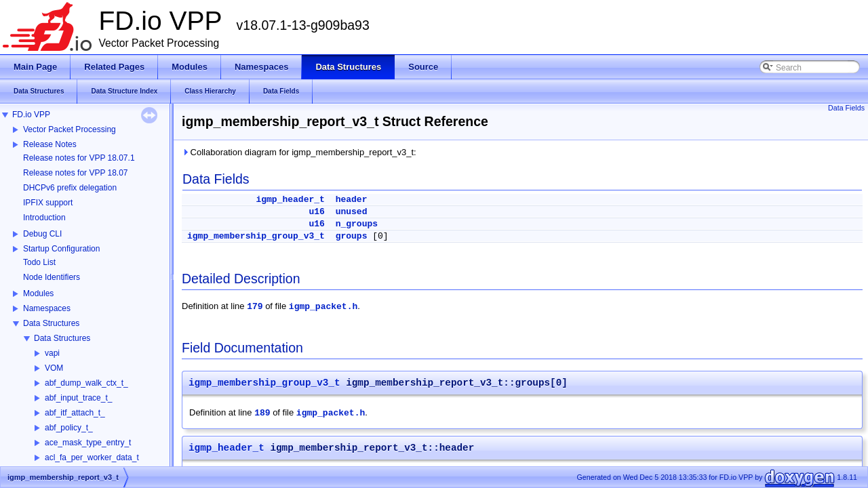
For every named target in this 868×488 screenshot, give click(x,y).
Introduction (44, 218)
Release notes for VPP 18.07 (76, 173)
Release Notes (50, 144)
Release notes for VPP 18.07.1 (79, 158)
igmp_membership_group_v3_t (256, 236)
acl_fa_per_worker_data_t (92, 457)
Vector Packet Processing (70, 129)
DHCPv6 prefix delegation (70, 188)
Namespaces (47, 308)
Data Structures (51, 323)
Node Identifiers (52, 277)
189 (262, 413)
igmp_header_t (290, 200)
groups (352, 236)
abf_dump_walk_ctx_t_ (86, 383)
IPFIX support (48, 203)
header (352, 200)
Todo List (39, 262)
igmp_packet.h (323, 307)
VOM (54, 368)
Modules (38, 293)
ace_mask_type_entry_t (88, 443)
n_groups (357, 224)
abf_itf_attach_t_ (75, 413)
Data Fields (846, 108)
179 (255, 307)
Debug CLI (42, 234)
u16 (316, 212)
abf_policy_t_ (69, 428)
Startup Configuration (61, 249)
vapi (52, 353)
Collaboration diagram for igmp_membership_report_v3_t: (299, 152)
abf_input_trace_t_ (78, 398)
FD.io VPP (31, 115)
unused (352, 212)
